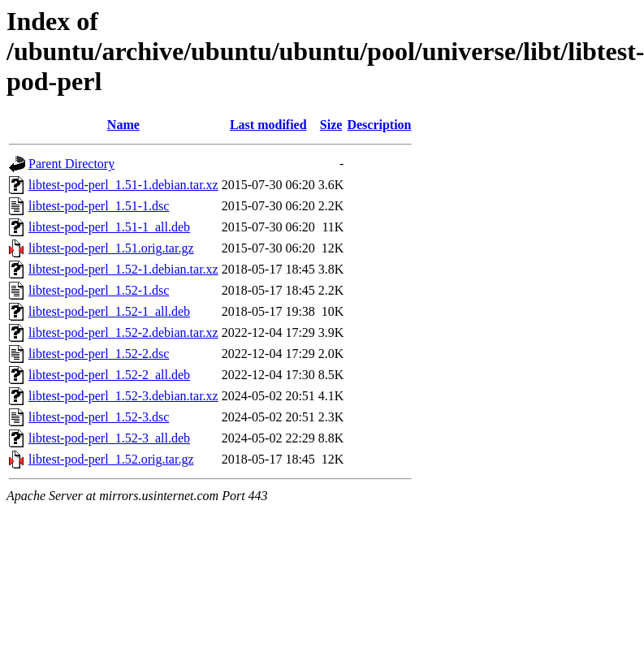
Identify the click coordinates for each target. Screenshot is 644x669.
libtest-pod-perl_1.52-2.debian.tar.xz (123, 332)
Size (331, 125)
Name (123, 125)
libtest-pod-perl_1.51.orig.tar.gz (111, 248)
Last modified (268, 125)
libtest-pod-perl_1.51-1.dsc (99, 206)
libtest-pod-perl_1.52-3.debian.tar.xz (123, 396)
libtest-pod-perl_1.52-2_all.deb (109, 375)
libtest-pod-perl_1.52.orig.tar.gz (111, 459)
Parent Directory (71, 164)
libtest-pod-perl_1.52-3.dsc (99, 417)
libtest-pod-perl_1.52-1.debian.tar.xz (123, 269)
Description (379, 125)
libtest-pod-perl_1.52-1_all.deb (109, 311)
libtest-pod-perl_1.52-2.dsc (99, 354)
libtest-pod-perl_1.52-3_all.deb (109, 438)
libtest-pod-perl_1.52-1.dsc (99, 290)
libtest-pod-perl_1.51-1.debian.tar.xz (123, 185)
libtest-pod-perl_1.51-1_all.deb (109, 227)
